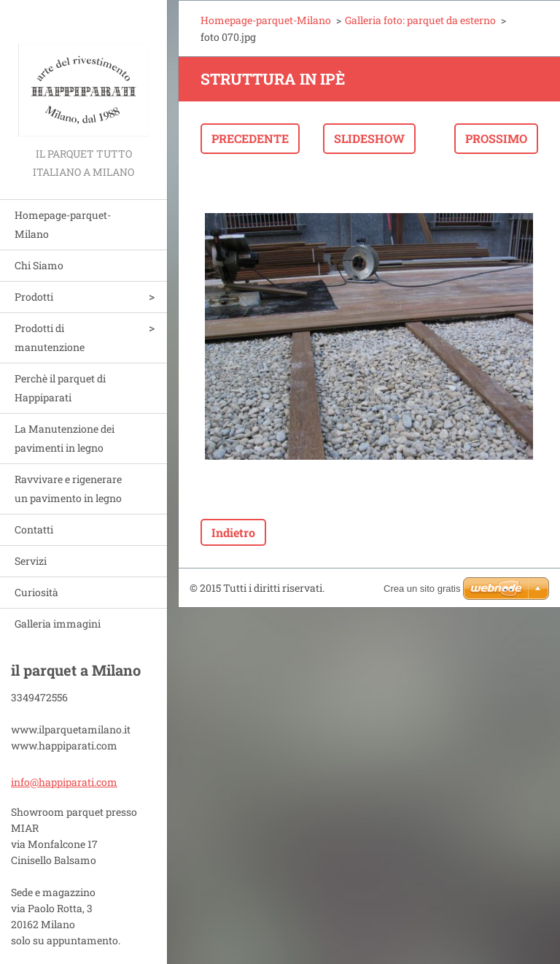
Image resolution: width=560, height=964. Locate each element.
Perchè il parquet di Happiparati (60, 388)
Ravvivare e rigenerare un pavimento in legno (68, 489)
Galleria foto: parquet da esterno (420, 20)
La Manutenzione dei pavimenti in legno (65, 438)
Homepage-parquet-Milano (63, 224)
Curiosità (36, 592)
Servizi (31, 561)
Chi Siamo (39, 265)
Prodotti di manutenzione (50, 338)
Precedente (250, 138)
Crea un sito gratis (422, 589)
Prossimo (496, 138)
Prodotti (34, 297)
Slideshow (369, 138)
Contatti (34, 529)
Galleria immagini (58, 624)
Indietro (233, 532)
